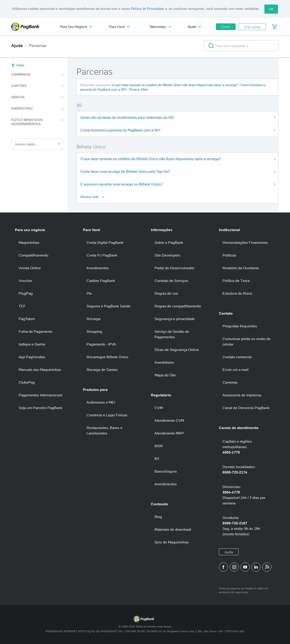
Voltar (18, 65)
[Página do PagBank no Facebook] (223, 567)
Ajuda (194, 27)
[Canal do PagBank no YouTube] (245, 567)
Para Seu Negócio (76, 27)
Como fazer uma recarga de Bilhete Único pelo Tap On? (125, 171)
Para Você (119, 27)
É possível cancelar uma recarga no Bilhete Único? (122, 184)
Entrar (226, 27)
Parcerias (38, 46)
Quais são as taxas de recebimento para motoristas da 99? (127, 117)
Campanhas (37, 75)
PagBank (32, 27)
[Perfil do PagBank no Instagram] (234, 567)
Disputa (37, 97)
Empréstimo (37, 109)
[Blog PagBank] (267, 567)
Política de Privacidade (147, 9)
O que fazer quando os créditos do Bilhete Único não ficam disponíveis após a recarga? (175, 85)
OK (271, 9)
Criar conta (252, 27)
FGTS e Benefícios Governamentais (37, 122)
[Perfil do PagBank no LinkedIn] (256, 567)
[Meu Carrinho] (274, 27)
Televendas (160, 27)
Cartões (37, 86)
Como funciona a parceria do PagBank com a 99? (120, 130)
